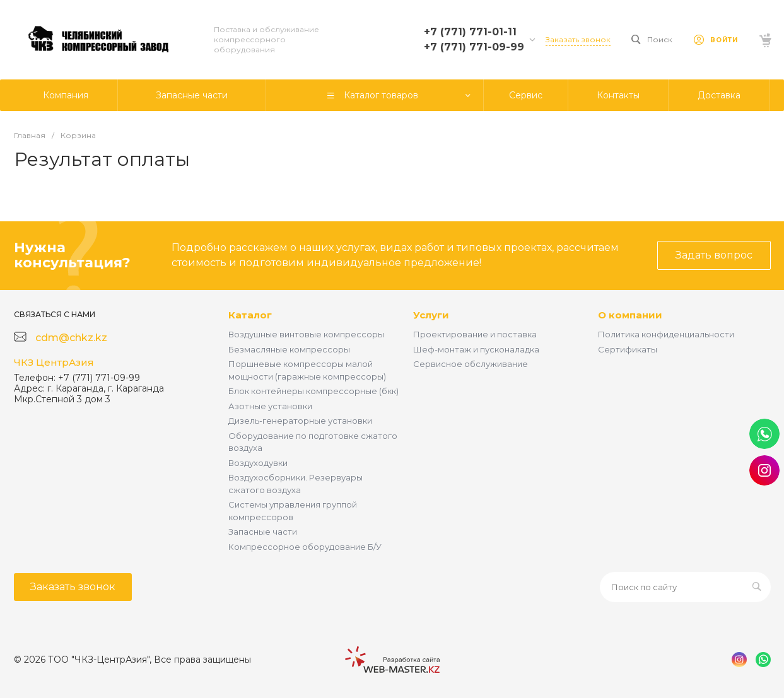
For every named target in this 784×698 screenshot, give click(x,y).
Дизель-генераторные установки (300, 421)
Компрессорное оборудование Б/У (305, 547)
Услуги (431, 315)
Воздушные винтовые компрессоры (306, 334)
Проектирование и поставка (475, 334)
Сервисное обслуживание (471, 364)
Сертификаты (628, 349)
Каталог (250, 315)
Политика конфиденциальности (666, 334)
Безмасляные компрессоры (289, 349)
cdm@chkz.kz (71, 338)
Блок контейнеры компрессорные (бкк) (313, 391)
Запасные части (263, 532)
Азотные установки (270, 406)
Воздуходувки (258, 463)
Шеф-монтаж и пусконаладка (476, 349)
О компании (630, 315)
